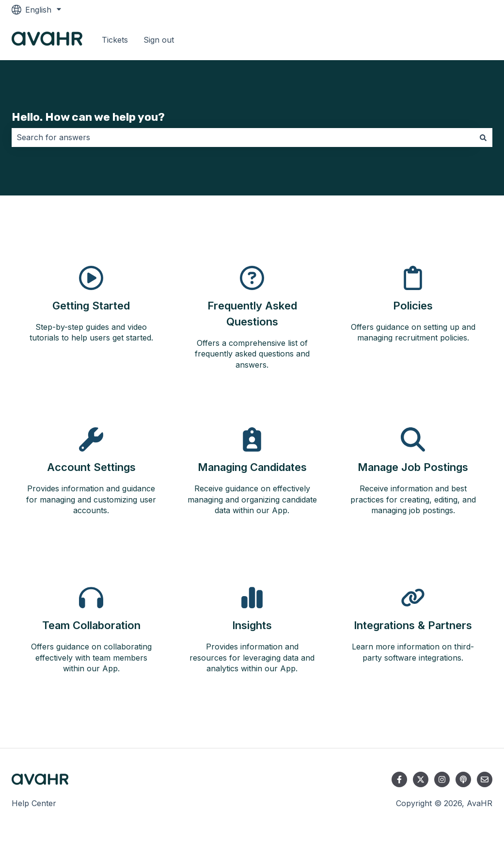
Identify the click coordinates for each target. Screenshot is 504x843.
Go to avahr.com (452, 40)
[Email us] (485, 779)
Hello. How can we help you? (88, 117)
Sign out (159, 40)
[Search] (483, 137)
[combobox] (243, 137)
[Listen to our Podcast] (463, 779)
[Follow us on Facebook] (399, 779)
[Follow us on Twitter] (421, 779)
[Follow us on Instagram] (442, 779)
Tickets (115, 40)
